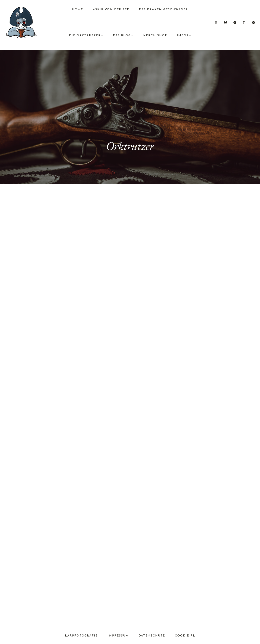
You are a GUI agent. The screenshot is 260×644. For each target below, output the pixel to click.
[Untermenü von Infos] (190, 36)
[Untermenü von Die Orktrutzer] (102, 36)
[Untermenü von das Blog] (132, 36)
